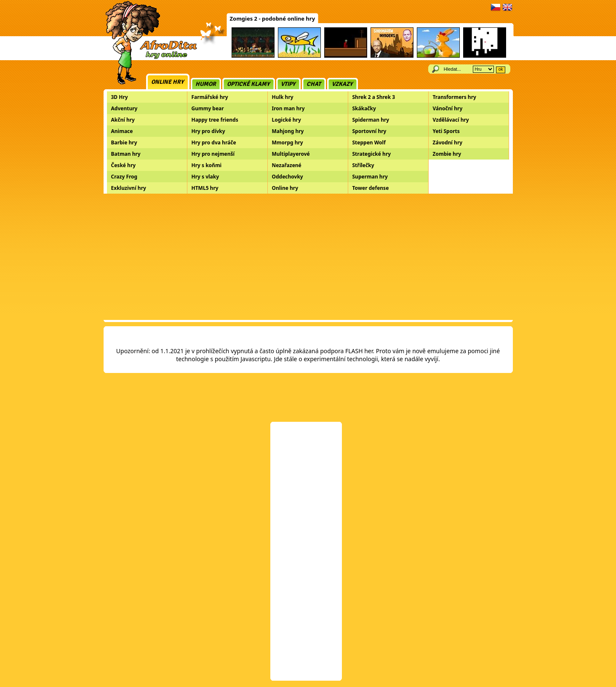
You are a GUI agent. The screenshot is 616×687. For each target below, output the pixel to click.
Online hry (168, 82)
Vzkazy (342, 84)
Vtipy (288, 84)
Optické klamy (248, 84)
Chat (314, 84)
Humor (206, 84)
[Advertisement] (308, 257)
